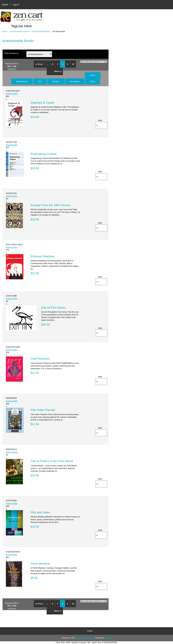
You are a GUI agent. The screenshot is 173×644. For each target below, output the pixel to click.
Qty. (40, 81)
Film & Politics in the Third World (52, 461)
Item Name (75, 81)
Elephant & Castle (42, 103)
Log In (16, 5)
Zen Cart (108, 638)
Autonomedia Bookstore (85, 638)
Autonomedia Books (41, 31)
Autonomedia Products (20, 31)
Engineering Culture (44, 154)
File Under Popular (43, 410)
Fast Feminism (40, 359)
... (47, 64)
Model (93, 75)
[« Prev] (39, 64)
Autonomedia (12, 93)
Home (5, 5)
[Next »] (58, 71)
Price (93, 81)
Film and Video (40, 512)
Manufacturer (22, 81)
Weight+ (56, 81)
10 (73, 64)
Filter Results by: (12, 53)
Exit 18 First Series (54, 308)
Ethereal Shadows (42, 256)
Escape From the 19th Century (51, 205)
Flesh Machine (40, 564)
